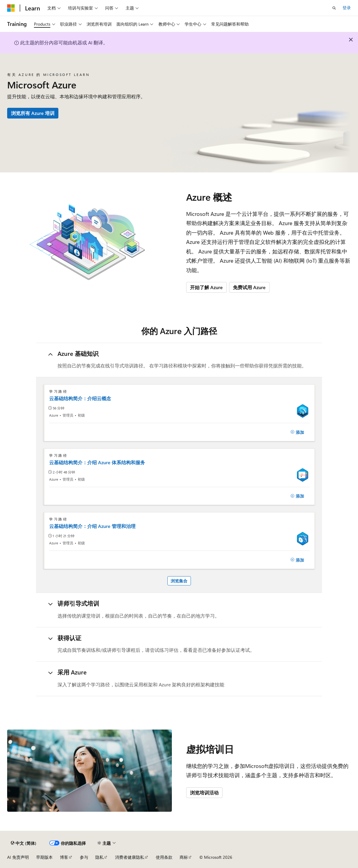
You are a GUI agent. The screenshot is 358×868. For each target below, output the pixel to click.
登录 (347, 8)
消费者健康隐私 (130, 857)
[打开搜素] (334, 8)
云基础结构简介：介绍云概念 (80, 398)
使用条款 (164, 857)
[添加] (297, 432)
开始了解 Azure (206, 287)
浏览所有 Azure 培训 (33, 113)
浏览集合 (179, 581)
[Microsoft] (11, 8)
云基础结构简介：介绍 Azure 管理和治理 (92, 526)
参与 (84, 857)
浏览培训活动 (204, 793)
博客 (64, 857)
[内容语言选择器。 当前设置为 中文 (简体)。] (24, 843)
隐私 (99, 857)
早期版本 (44, 857)
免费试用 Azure (249, 287)
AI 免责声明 (18, 857)
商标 (184, 857)
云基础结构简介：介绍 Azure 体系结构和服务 (97, 462)
